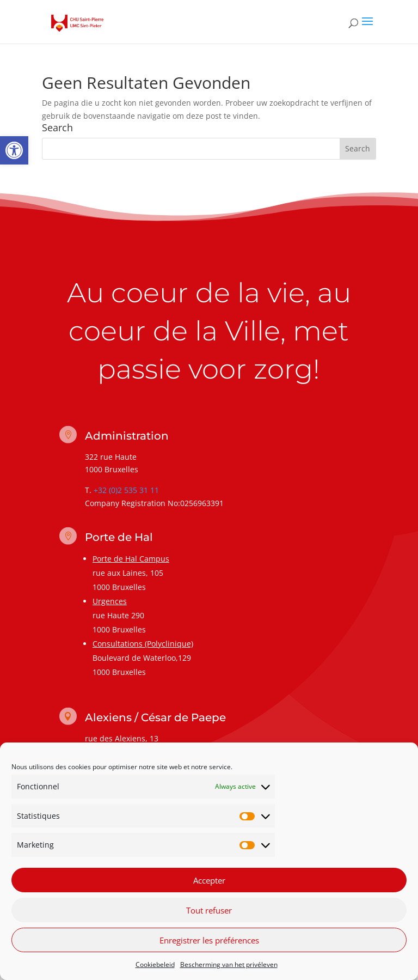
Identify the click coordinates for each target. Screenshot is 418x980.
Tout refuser (209, 910)
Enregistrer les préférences (209, 940)
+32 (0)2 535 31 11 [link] (126, 490)
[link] (14, 150)
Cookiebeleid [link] (155, 964)
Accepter (209, 880)
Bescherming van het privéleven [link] (229, 964)
